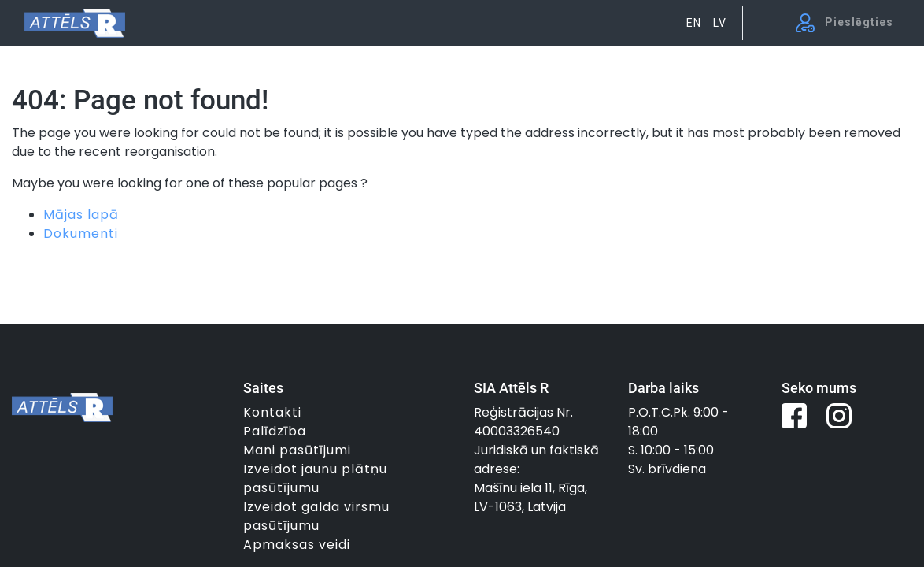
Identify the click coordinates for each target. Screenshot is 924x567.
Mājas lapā (81, 215)
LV (720, 23)
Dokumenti (81, 233)
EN (694, 23)
